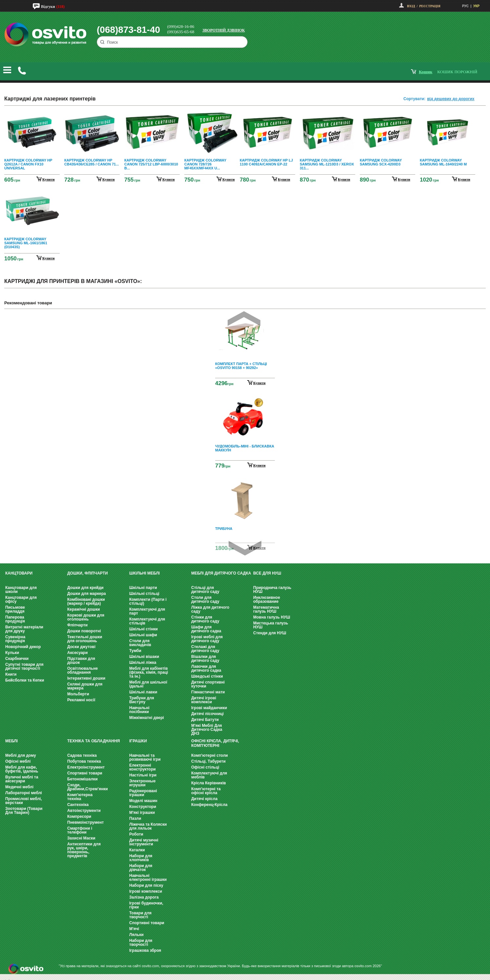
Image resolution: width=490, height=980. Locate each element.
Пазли (135, 818)
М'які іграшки (142, 813)
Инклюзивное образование (267, 599)
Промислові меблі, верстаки (24, 801)
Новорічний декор (23, 647)
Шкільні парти (143, 588)
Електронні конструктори (143, 767)
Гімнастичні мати (208, 692)
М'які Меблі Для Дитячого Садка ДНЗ (207, 730)
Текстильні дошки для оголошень (85, 639)
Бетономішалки (82, 779)
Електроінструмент (86, 767)
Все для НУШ (267, 573)
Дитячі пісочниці (207, 714)
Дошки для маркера (87, 594)
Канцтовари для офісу (21, 599)
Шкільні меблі (144, 573)
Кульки (12, 653)
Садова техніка (82, 755)
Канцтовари (19, 573)
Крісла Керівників (209, 783)
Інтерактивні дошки (86, 678)
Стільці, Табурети (208, 761)
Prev (244, 319)
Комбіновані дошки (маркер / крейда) (86, 601)
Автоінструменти (84, 811)
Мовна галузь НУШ (272, 617)
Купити (259, 383)
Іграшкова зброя (145, 950)
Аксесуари (77, 653)
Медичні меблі (19, 787)
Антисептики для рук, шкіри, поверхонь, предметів (84, 850)
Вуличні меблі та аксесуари (22, 779)
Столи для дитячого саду (205, 599)
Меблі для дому (21, 755)
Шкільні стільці (144, 594)
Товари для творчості (140, 915)
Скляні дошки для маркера (85, 686)
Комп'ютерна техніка (80, 797)
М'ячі (134, 929)
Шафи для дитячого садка (206, 629)
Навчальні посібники (139, 710)
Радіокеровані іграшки (143, 793)
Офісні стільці (205, 767)
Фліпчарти (77, 625)
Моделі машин (143, 801)
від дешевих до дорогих (451, 99)
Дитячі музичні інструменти (144, 842)
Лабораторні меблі (24, 793)
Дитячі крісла (204, 799)
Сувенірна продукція (15, 639)
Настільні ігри (143, 775)
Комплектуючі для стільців (147, 621)
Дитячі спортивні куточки (208, 684)
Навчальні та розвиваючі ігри (145, 757)
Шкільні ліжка (143, 663)
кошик (426, 72)
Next (245, 548)
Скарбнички (17, 659)
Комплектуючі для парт (147, 611)
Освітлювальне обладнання (82, 670)
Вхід (411, 6)
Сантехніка (78, 805)
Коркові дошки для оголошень (86, 617)
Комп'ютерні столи (210, 755)
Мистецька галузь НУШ (271, 625)
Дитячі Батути (205, 720)
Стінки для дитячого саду (205, 619)
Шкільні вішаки (144, 657)
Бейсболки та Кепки (25, 680)
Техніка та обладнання (93, 741)
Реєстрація (430, 6)
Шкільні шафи (143, 635)
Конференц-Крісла (209, 805)
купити (49, 179)
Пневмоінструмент (85, 822)
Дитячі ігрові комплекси (204, 700)
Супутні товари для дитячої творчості (24, 666)
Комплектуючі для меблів (209, 775)
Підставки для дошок (81, 661)
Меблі (11, 741)
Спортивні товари (85, 773)
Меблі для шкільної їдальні (148, 684)
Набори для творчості (141, 943)
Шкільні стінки (143, 629)
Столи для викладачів (140, 643)
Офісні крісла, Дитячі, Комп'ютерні (215, 743)
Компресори (79, 817)
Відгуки (48, 7)
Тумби (135, 651)
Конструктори (143, 807)
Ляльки (136, 935)
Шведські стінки (207, 676)
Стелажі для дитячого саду (205, 649)
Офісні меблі (18, 761)
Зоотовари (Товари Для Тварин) (24, 811)
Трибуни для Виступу (142, 700)
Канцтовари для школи (21, 590)
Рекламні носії (81, 700)
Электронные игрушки (142, 783)
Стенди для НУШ (270, 633)
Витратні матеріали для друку (24, 629)
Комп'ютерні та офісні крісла (206, 791)
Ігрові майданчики (209, 708)
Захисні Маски (81, 838)
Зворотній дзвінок (224, 30)
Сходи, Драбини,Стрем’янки (88, 787)
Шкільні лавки (143, 692)
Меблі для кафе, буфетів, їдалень (22, 769)
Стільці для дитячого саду (205, 590)
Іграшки (138, 741)
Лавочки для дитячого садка (206, 668)
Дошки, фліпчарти (88, 573)
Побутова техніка (84, 761)
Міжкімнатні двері (147, 718)
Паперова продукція (15, 619)
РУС (465, 6)
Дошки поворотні (84, 631)
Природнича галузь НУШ (272, 590)
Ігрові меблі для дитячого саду (207, 639)
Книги (11, 674)
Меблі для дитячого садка (221, 573)
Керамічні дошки (83, 609)
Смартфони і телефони (80, 830)
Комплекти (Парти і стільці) (148, 601)
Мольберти (78, 694)
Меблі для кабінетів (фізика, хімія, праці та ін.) (149, 672)
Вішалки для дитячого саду (205, 659)
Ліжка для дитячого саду (210, 609)
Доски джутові (81, 647)
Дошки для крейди (85, 588)
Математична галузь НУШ (266, 609)
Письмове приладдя (15, 609)
